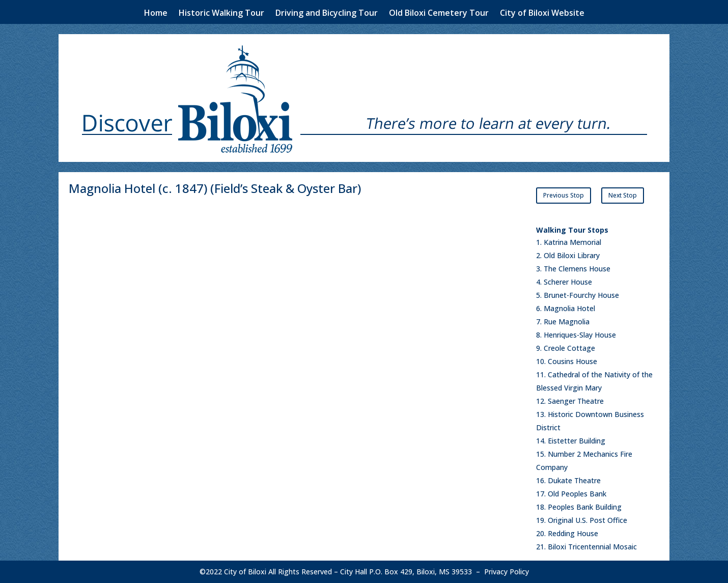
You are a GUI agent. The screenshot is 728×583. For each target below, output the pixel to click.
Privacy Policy (507, 572)
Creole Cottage (569, 348)
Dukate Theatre (574, 480)
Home (156, 14)
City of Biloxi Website (542, 14)
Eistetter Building (577, 441)
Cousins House (572, 361)
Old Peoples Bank (577, 494)
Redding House (573, 533)
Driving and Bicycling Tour (327, 14)
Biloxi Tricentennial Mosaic (592, 547)
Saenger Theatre (576, 401)
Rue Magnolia (567, 322)
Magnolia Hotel (569, 308)
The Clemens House (577, 269)
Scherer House (568, 282)
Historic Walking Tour (221, 14)
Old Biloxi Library (572, 255)
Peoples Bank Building (585, 507)
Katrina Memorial (572, 242)
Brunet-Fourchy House (581, 295)
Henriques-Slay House (580, 335)
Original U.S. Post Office (587, 520)
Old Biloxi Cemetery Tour (439, 14)
